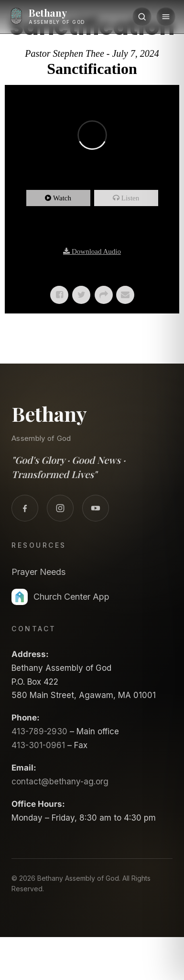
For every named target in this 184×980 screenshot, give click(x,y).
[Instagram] (60, 508)
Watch (62, 198)
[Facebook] (25, 508)
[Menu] (166, 17)
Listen (130, 198)
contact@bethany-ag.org (60, 782)
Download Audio (96, 251)
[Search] (142, 17)
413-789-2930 (39, 731)
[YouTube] (96, 508)
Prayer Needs (38, 572)
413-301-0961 (38, 745)
